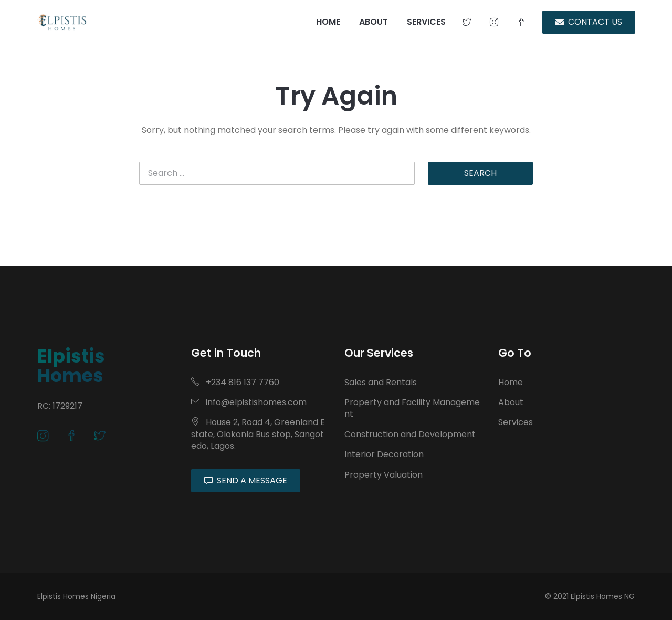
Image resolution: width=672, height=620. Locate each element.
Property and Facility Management (412, 408)
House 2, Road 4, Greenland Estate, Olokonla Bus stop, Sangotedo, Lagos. (258, 434)
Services (516, 422)
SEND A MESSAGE (246, 481)
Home (511, 382)
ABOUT (374, 22)
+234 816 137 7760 (235, 382)
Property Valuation (384, 475)
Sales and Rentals (381, 382)
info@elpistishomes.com (249, 402)
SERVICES (426, 22)
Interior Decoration (384, 454)
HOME (328, 22)
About (511, 402)
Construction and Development (410, 434)
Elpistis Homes (71, 366)
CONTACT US (589, 22)
